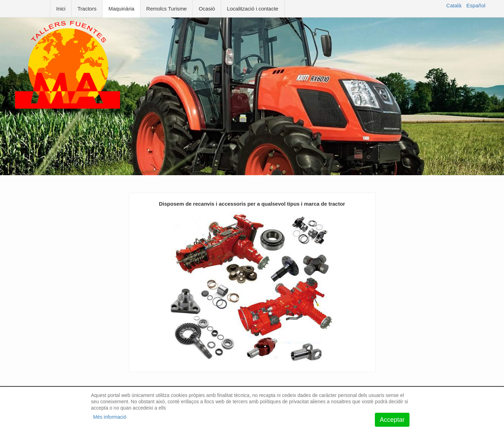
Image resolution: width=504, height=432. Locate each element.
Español (476, 5)
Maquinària (121, 9)
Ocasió (207, 9)
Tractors (87, 9)
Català (454, 5)
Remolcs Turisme (167, 9)
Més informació (110, 417)
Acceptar (392, 420)
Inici (61, 9)
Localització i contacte (253, 9)
